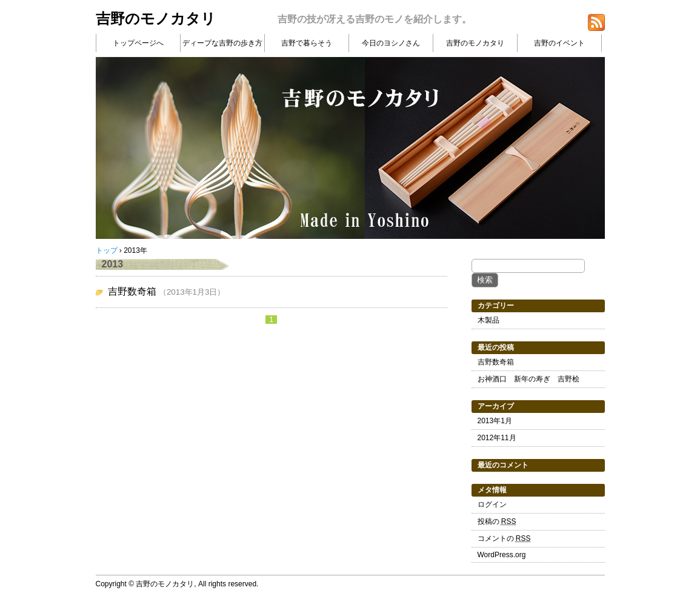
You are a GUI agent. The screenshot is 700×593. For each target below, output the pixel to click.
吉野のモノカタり (475, 43)
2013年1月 (495, 421)
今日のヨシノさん (391, 43)
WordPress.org (502, 555)
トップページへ (138, 43)
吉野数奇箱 (132, 291)
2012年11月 (497, 438)
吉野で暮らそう (307, 43)
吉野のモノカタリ (156, 18)
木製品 (488, 320)
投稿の (497, 521)
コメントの (504, 538)
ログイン (492, 504)
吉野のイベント (559, 43)
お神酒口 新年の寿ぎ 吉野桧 (528, 379)
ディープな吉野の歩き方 (222, 43)
